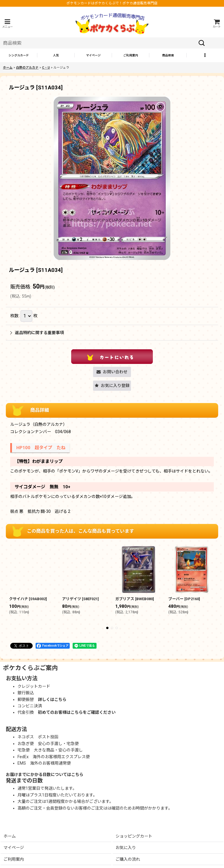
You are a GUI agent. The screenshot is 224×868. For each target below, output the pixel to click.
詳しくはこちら (52, 699)
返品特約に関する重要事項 (37, 333)
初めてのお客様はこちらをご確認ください (77, 712)
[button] (7, 24)
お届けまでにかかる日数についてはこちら (45, 775)
